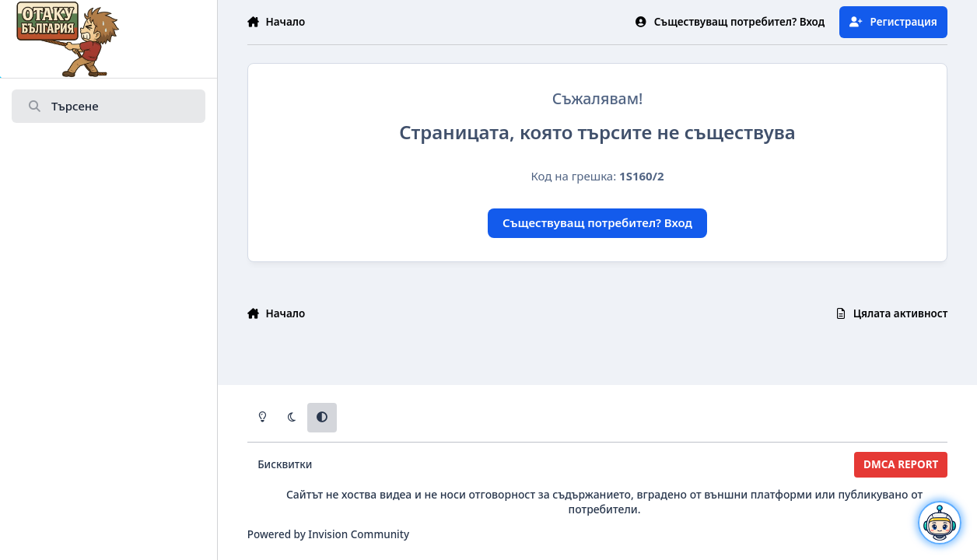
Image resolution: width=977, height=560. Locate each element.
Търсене (63, 107)
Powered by (328, 534)
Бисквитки (285, 464)
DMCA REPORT (901, 464)
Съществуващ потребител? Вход (597, 222)
